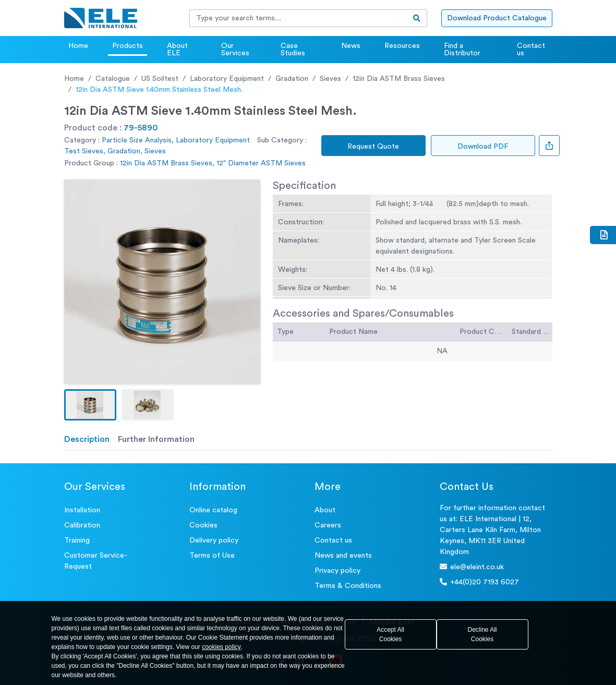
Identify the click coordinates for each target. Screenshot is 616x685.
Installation (82, 510)
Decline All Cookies (482, 634)
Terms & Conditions (348, 586)
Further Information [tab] (156, 439)
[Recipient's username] (298, 18)
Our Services (235, 50)
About (325, 510)
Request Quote (373, 147)
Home (78, 46)
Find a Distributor (462, 50)
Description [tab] (87, 439)
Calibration (82, 525)
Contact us (531, 50)
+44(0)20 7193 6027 (479, 582)
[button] (90, 405)
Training (77, 540)
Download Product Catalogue (497, 18)
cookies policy (221, 647)
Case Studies (293, 50)
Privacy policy (337, 571)
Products (128, 46)
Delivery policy (214, 540)
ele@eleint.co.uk (472, 567)
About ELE (177, 50)
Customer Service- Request (96, 561)
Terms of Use (212, 556)
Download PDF (483, 147)
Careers (328, 525)
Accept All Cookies (390, 634)
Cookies (203, 525)
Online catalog (213, 510)
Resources (402, 46)
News (351, 46)
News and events (343, 556)
